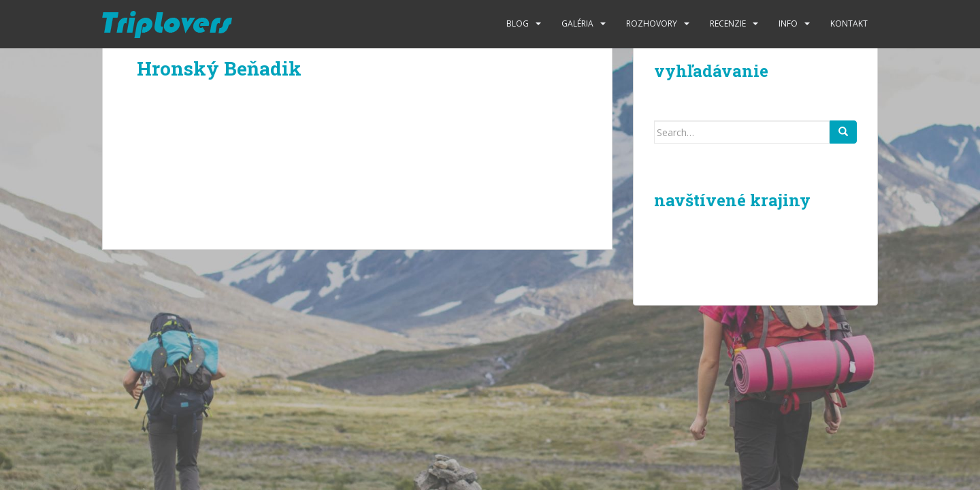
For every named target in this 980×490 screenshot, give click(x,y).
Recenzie (728, 23)
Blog (518, 23)
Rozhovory (652, 23)
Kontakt (849, 23)
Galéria (577, 23)
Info (788, 23)
